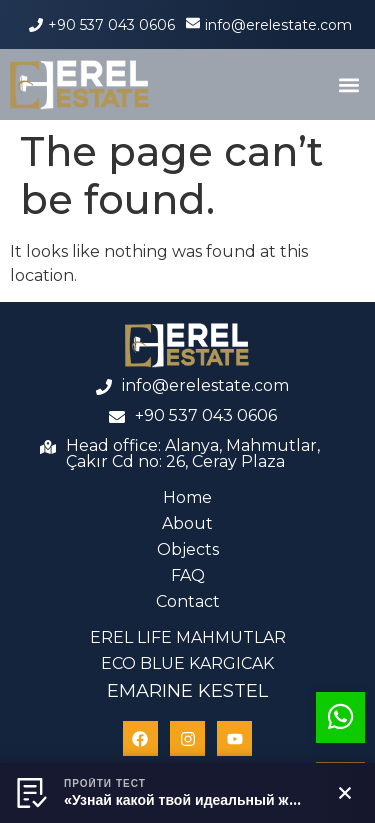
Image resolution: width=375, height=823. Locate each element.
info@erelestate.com (278, 25)
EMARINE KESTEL (187, 691)
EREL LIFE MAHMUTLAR (188, 637)
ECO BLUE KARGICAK (187, 663)
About (187, 523)
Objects (188, 549)
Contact (188, 601)
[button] (348, 84)
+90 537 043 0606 (111, 25)
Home (187, 497)
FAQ (188, 575)
